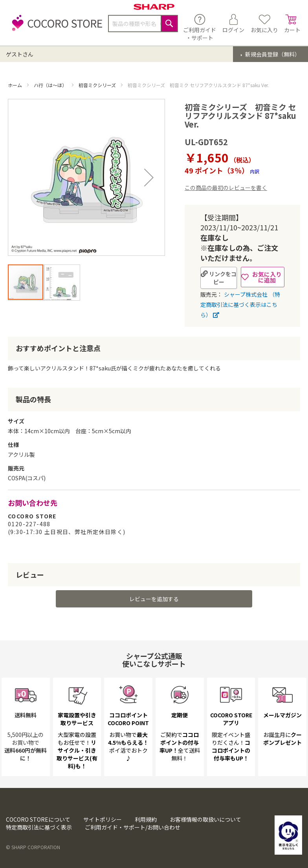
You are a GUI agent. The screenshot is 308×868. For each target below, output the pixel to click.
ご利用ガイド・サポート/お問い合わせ (133, 827)
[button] (149, 177)
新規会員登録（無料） (272, 54)
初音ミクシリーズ (98, 85)
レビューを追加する (154, 599)
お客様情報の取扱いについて (205, 819)
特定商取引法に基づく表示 (39, 827)
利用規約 (146, 819)
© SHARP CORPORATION (33, 847)
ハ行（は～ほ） (51, 85)
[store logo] (55, 27)
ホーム (16, 85)
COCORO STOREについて (38, 819)
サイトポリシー (103, 819)
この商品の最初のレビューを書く (226, 188)
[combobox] (143, 24)
